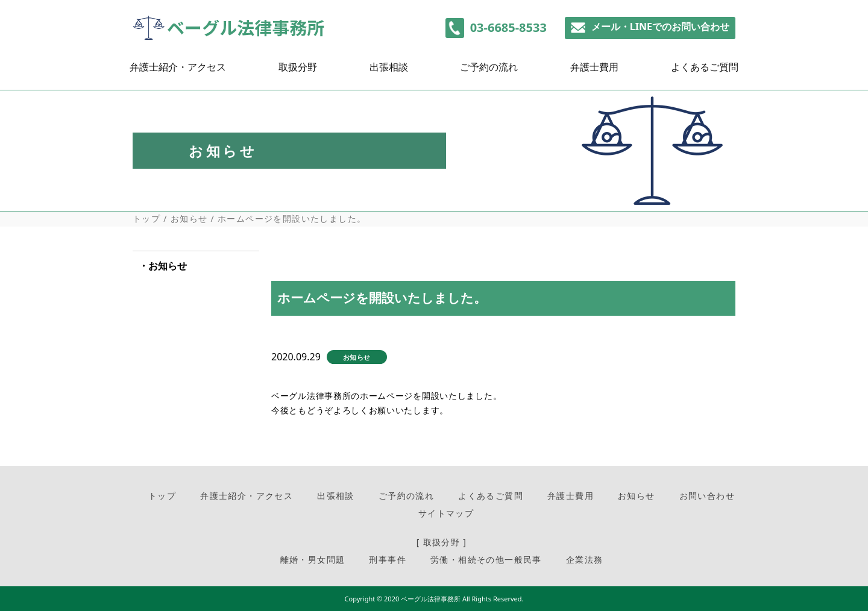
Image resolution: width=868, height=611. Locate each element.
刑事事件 (388, 559)
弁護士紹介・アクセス (178, 70)
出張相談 (389, 70)
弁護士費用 (594, 70)
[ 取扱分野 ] (442, 542)
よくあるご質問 (705, 70)
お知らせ (189, 219)
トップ (146, 219)
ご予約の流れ (489, 70)
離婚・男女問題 (313, 559)
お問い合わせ (707, 496)
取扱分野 (298, 70)
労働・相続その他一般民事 (486, 559)
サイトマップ (446, 513)
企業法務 (585, 559)
